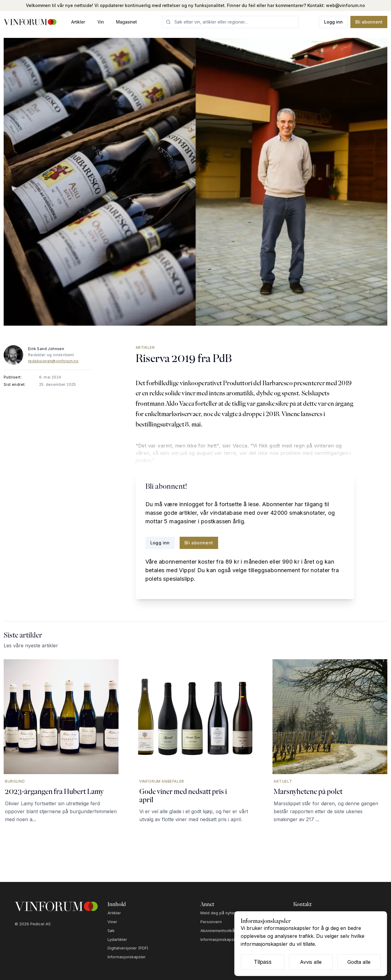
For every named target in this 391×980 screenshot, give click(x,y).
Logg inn (333, 22)
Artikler (78, 22)
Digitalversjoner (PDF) (128, 948)
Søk (111, 931)
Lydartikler (117, 940)
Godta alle (359, 962)
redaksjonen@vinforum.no (53, 361)
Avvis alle (311, 962)
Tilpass (263, 962)
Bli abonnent (369, 22)
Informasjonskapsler (127, 957)
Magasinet (126, 22)
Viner (112, 922)
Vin (101, 22)
